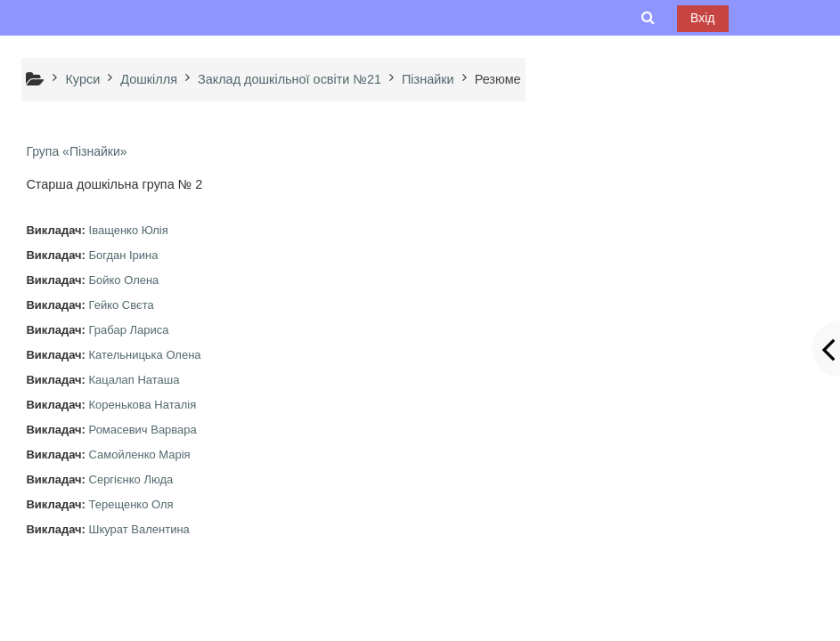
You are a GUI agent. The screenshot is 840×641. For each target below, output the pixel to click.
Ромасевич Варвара (143, 430)
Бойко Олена (124, 280)
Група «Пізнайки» (76, 151)
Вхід (702, 18)
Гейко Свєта (122, 305)
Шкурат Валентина (139, 529)
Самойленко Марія (140, 454)
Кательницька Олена (145, 355)
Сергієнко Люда (131, 479)
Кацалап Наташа (135, 380)
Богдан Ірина (124, 255)
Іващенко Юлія (129, 230)
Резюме (498, 79)
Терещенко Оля (131, 504)
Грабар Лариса (129, 330)
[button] (648, 18)
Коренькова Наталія (143, 405)
